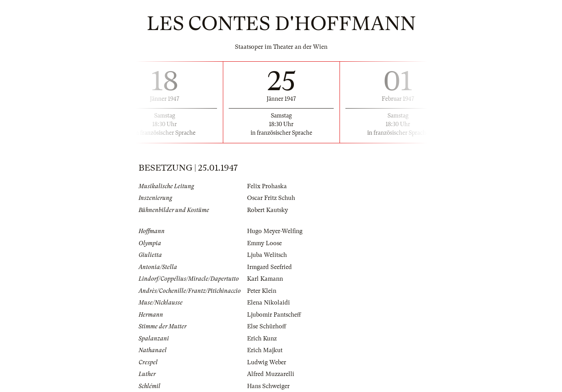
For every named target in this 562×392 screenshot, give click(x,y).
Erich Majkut (265, 350)
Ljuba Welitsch (267, 255)
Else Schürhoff (267, 326)
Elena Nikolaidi (269, 303)
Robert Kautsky (268, 210)
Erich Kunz (262, 339)
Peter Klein (262, 291)
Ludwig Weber (267, 362)
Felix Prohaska (267, 186)
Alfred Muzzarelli (271, 374)
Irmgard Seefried (269, 267)
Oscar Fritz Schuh (271, 198)
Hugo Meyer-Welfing (275, 231)
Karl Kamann (265, 279)
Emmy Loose (264, 243)
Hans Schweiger (268, 386)
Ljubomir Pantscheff (274, 315)
